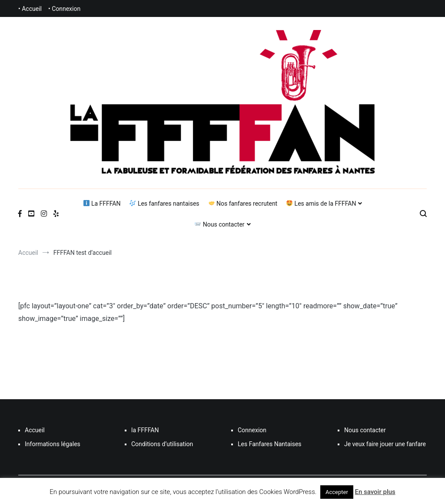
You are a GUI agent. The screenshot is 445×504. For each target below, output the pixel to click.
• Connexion (64, 9)
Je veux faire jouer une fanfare (385, 444)
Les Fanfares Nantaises (270, 444)
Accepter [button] (337, 492)
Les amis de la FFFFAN (321, 204)
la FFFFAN (145, 430)
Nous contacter (219, 224)
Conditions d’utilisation (162, 444)
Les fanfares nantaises (164, 204)
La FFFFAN (102, 204)
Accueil (35, 430)
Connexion (252, 430)
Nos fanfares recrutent (243, 204)
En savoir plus (375, 492)
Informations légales (53, 444)
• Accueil (30, 9)
